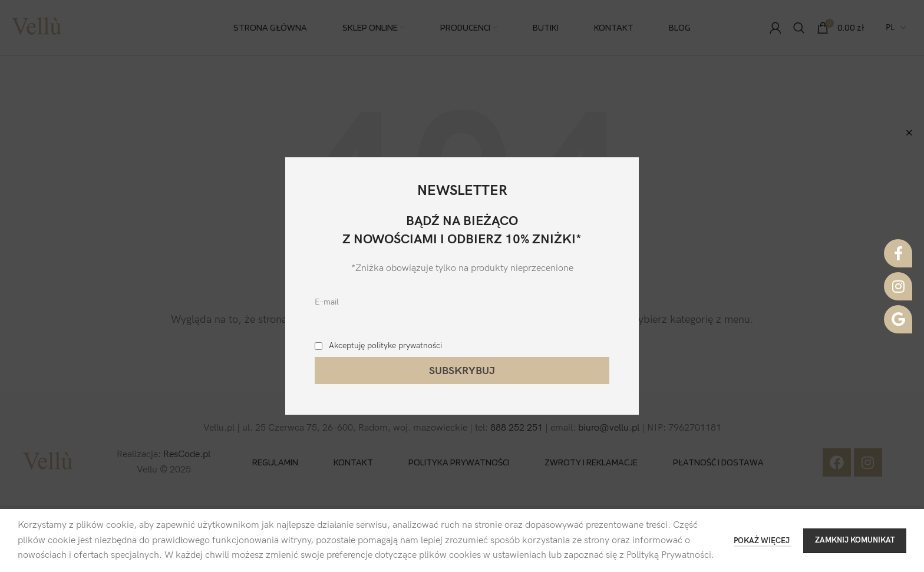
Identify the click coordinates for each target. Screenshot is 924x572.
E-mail (327, 302)
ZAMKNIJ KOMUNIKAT (855, 540)
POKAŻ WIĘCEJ (763, 541)
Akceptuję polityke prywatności (385, 345)
